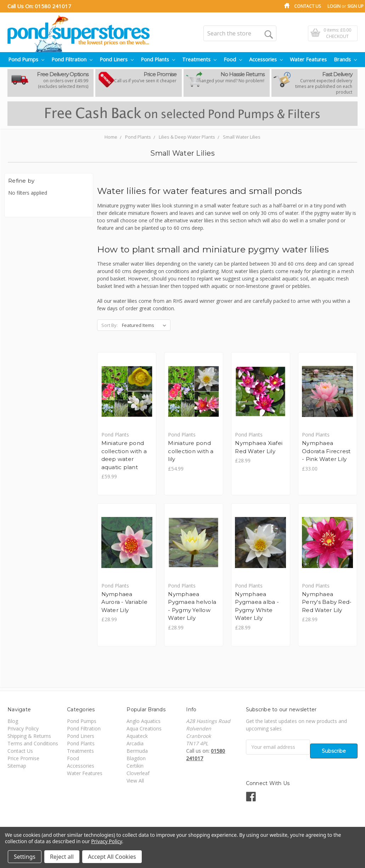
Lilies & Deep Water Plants (187, 137)
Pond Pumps (26, 59)
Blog (13, 721)
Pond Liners (117, 59)
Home (111, 137)
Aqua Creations (144, 729)
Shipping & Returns (29, 736)
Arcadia (135, 744)
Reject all (62, 857)
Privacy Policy (23, 729)
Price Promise (23, 759)
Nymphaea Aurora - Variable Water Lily (124, 602)
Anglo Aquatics (144, 721)
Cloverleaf (138, 774)
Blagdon (136, 759)
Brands (345, 59)
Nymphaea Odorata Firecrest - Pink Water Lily (327, 451)
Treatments (199, 59)
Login (334, 6)
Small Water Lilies (242, 137)
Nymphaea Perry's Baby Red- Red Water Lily (327, 602)
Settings (25, 857)
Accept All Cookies (112, 857)
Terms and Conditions (33, 744)
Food (233, 59)
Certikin (135, 766)
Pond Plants (158, 59)
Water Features (308, 59)
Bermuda (137, 751)
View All (135, 781)
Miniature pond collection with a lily (191, 451)
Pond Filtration (72, 59)
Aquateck (137, 736)
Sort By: (109, 325)
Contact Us (307, 6)
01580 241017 (53, 6)
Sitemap (17, 766)
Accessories (266, 59)
